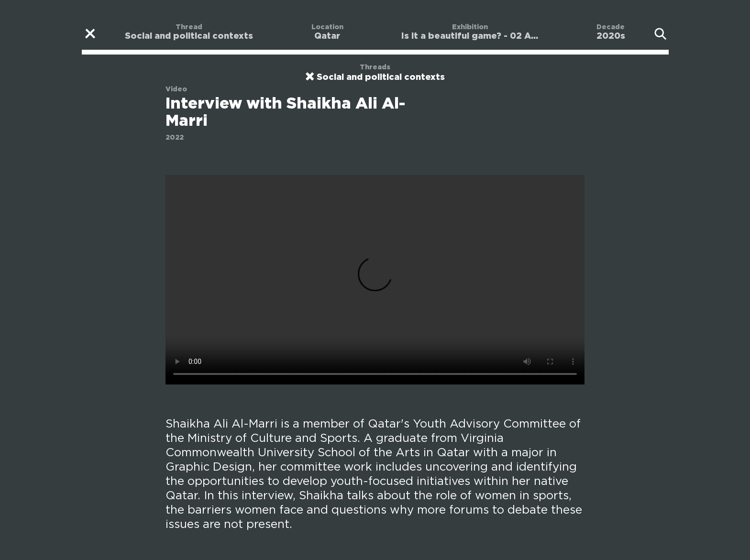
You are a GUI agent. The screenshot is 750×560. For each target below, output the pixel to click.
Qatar (327, 36)
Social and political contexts (189, 36)
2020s (611, 36)
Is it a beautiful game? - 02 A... (470, 36)
